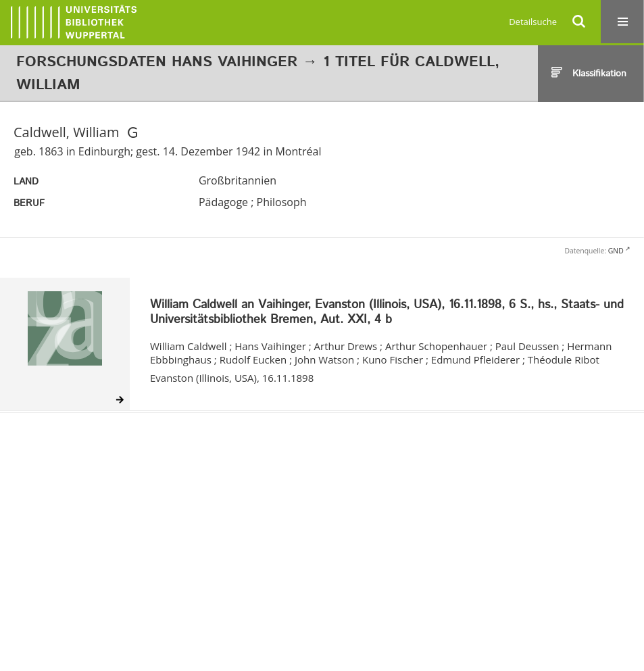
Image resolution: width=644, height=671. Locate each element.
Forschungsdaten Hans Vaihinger (157, 62)
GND (616, 251)
